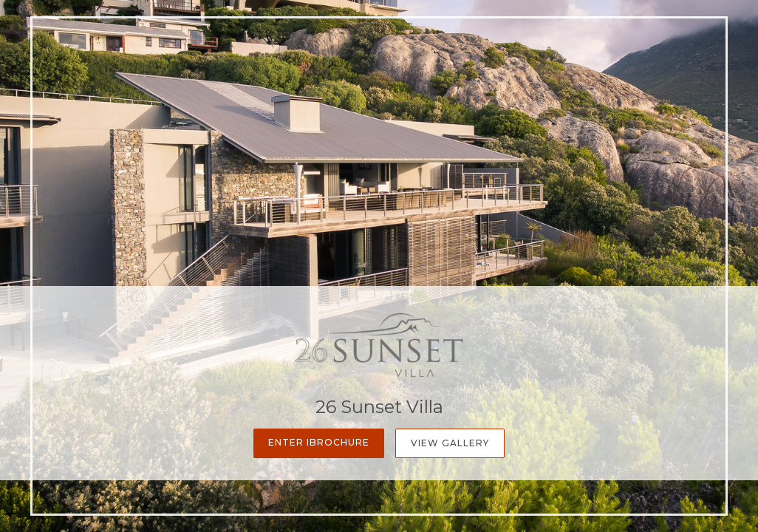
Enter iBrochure (319, 442)
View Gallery (450, 443)
